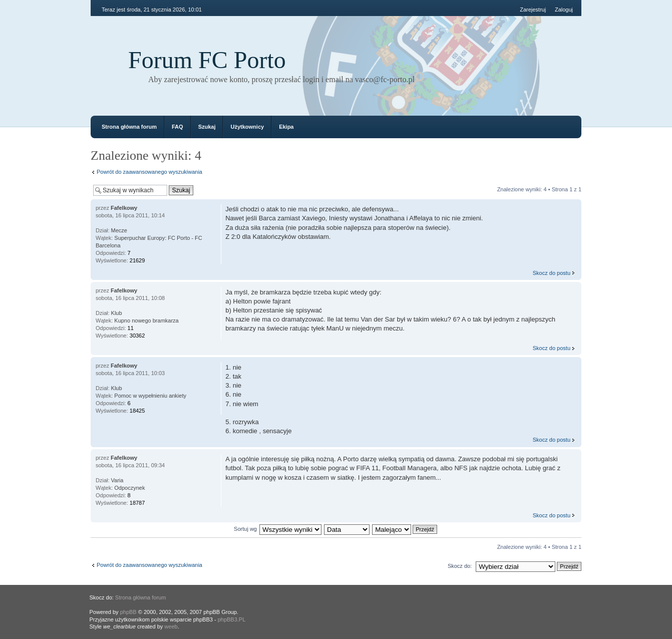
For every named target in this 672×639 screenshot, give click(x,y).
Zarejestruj (533, 10)
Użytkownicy (247, 127)
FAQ (178, 127)
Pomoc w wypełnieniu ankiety (150, 396)
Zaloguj (564, 10)
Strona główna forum (129, 127)
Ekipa (286, 127)
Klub (117, 313)
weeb (171, 626)
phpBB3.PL (232, 619)
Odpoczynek (129, 488)
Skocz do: (460, 566)
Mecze (119, 230)
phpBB (128, 612)
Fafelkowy (124, 208)
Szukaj (207, 127)
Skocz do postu (552, 273)
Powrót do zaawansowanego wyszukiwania (149, 172)
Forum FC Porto (207, 60)
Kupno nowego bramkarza (146, 321)
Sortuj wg (245, 529)
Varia (117, 480)
